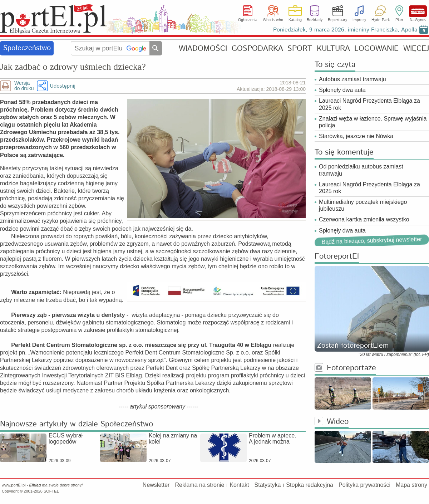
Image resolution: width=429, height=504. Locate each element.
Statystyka (268, 485)
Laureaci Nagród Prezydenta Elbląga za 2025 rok (369, 104)
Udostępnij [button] (62, 86)
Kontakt (239, 485)
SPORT (300, 48)
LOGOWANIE (376, 48)
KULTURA (333, 48)
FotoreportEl (337, 257)
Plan (399, 20)
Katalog (295, 20)
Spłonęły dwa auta (342, 90)
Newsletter (156, 485)
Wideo (332, 422)
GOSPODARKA (257, 48)
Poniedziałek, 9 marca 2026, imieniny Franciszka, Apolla (345, 30)
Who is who (273, 20)
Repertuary (337, 20)
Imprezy (359, 20)
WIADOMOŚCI (203, 48)
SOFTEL (51, 491)
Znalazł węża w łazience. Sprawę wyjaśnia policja (373, 122)
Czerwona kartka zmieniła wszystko (364, 219)
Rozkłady (315, 20)
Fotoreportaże (345, 368)
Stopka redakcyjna (310, 485)
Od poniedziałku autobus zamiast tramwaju (361, 170)
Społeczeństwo (27, 48)
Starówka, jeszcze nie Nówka (356, 136)
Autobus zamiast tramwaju (352, 79)
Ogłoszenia (248, 20)
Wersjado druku (24, 86)
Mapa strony (411, 485)
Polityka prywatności (364, 485)
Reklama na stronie (199, 485)
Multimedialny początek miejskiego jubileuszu (363, 205)
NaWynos (418, 11)
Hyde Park (381, 20)
